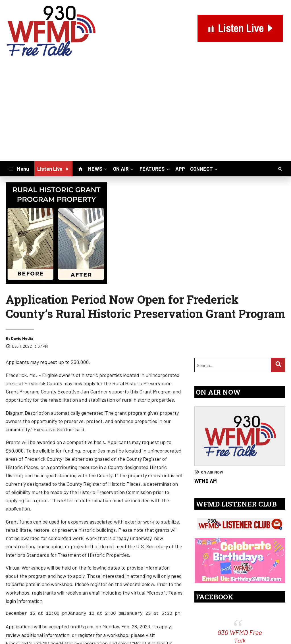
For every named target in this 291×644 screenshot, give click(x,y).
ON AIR (124, 169)
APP (180, 169)
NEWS (98, 169)
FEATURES (155, 169)
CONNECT (204, 169)
